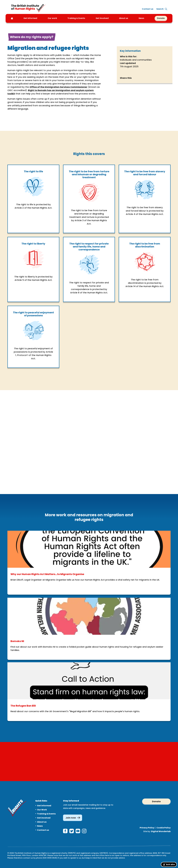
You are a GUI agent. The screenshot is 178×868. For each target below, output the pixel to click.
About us (124, 18)
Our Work (42, 809)
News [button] (141, 18)
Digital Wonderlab (161, 830)
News (40, 825)
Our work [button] (52, 18)
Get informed (44, 805)
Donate (161, 18)
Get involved (44, 817)
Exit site (170, 864)
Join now (71, 817)
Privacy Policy (147, 827)
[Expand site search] (160, 9)
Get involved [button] (102, 18)
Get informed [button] (30, 18)
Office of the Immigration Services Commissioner (58, 87)
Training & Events (46, 813)
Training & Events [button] (76, 18)
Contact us (148, 9)
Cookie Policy (164, 827)
